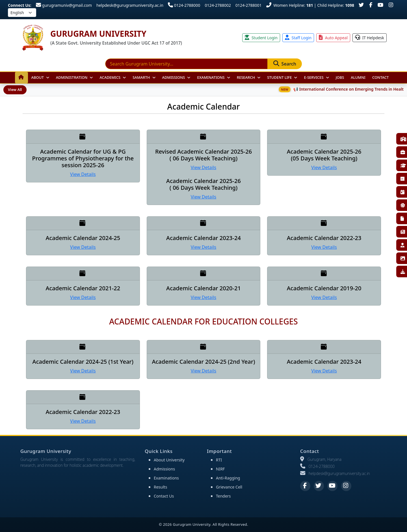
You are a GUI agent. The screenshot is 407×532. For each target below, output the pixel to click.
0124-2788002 (218, 5)
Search (285, 64)
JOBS (340, 77)
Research (246, 77)
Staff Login (298, 38)
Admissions (174, 77)
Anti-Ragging (228, 478)
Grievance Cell (229, 487)
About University (169, 460)
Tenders (223, 496)
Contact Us (164, 496)
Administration (72, 77)
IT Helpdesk (370, 38)
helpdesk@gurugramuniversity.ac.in (130, 5)
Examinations (211, 77)
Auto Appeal (333, 38)
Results (160, 487)
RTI (219, 460)
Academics (110, 77)
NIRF (220, 469)
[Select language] (22, 13)
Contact (381, 77)
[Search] (186, 64)
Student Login (261, 38)
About (38, 77)
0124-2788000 (184, 5)
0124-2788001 (249, 5)
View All (15, 90)
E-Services (314, 77)
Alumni (358, 77)
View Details (83, 174)
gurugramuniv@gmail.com (64, 5)
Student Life (279, 77)
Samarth (141, 77)
